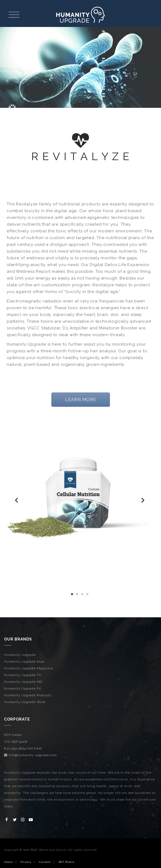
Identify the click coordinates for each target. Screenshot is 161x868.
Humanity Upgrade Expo (24, 662)
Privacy (26, 862)
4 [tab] (87, 594)
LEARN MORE (81, 400)
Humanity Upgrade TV (23, 675)
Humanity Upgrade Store (25, 702)
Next (144, 501)
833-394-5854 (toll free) (23, 748)
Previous (17, 501)
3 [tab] (82, 594)
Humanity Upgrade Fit (23, 688)
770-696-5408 (16, 742)
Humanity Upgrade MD (23, 682)
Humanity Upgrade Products (28, 695)
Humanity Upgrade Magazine (28, 668)
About (8, 862)
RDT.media (13, 735)
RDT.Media (67, 862)
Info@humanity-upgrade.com (31, 755)
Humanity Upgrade (20, 655)
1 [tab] (72, 594)
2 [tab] (77, 594)
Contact (45, 862)
